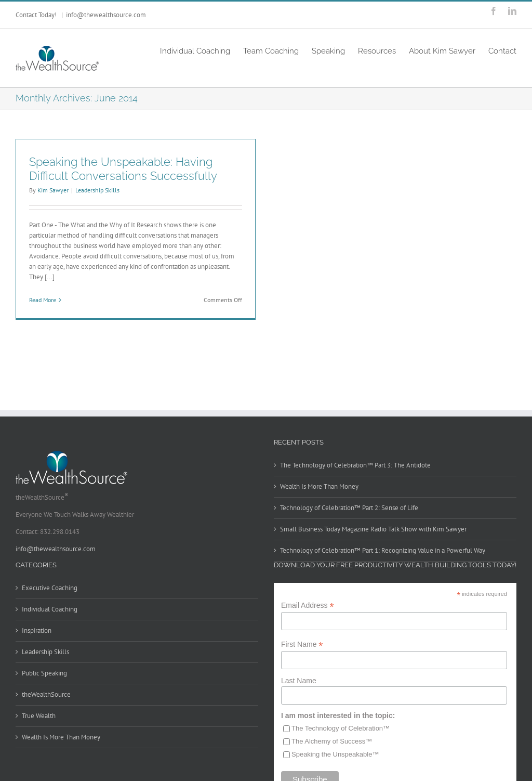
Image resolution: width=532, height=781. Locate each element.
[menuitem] (202, 50)
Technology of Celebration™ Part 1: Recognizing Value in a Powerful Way (383, 550)
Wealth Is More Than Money (319, 486)
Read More (43, 300)
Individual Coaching (50, 609)
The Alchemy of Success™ (332, 741)
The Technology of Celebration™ (341, 728)
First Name (302, 645)
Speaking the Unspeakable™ (335, 754)
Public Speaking (44, 673)
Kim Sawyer (53, 190)
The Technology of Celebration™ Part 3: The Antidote (355, 465)
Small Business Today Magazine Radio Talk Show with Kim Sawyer (373, 529)
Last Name (299, 681)
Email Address (308, 606)
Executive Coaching (50, 588)
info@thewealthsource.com (106, 15)
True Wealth (39, 716)
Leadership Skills (97, 190)
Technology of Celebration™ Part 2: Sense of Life (349, 508)
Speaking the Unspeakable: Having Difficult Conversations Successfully (123, 169)
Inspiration (37, 630)
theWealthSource (46, 694)
